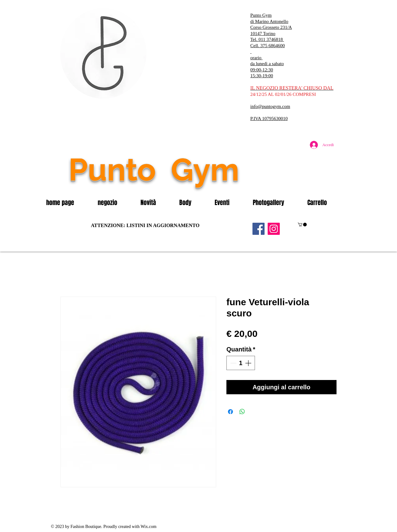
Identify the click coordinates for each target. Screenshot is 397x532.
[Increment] (249, 363)
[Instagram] (274, 229)
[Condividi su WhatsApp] (242, 412)
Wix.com (148, 527)
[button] (114, 203)
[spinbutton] (241, 363)
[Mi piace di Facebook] (299, 183)
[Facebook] (259, 229)
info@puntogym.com (270, 106)
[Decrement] (233, 363)
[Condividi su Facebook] (230, 412)
